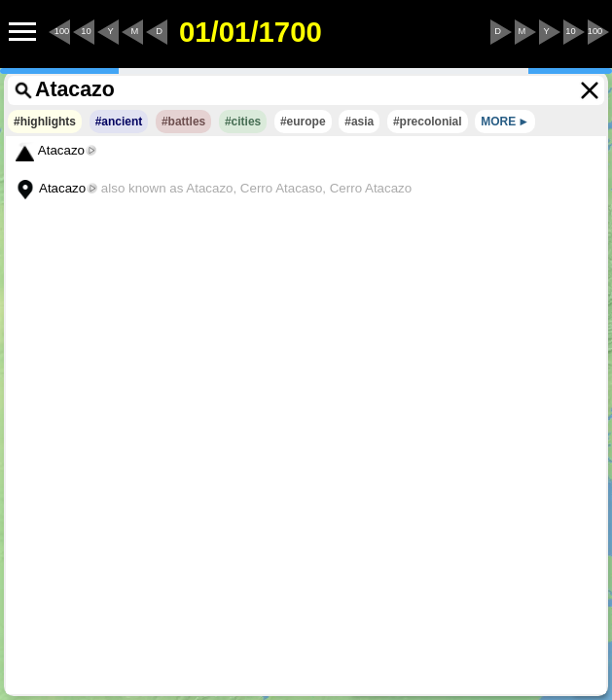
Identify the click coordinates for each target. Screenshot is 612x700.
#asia (359, 122)
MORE (498, 122)
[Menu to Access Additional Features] (22, 32)
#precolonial (428, 122)
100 (62, 31)
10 (86, 31)
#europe (303, 122)
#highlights (45, 122)
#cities (243, 122)
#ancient (119, 122)
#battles (183, 122)
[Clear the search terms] (590, 90)
